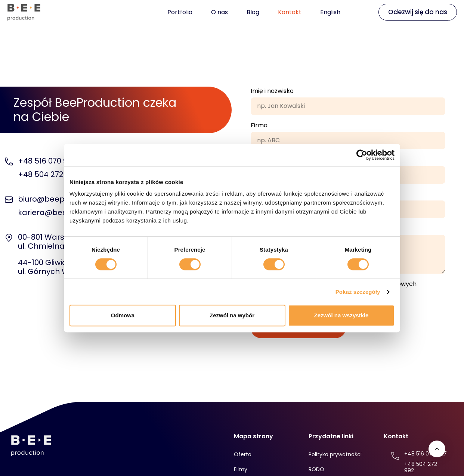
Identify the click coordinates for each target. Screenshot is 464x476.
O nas (219, 12)
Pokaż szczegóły (358, 292)
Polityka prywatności (335, 454)
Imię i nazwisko (272, 91)
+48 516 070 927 (47, 161)
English (330, 12)
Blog (253, 12)
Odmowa (123, 315)
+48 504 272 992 (48, 174)
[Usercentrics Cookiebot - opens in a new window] (362, 155)
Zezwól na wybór (232, 315)
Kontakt (290, 12)
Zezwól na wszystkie (341, 315)
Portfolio (180, 12)
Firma (259, 125)
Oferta (243, 454)
